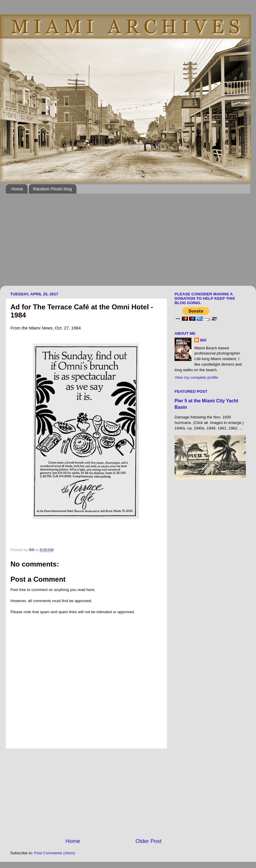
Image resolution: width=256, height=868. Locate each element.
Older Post (149, 841)
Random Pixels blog (53, 189)
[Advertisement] (90, 243)
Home (17, 189)
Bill (203, 340)
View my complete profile (196, 377)
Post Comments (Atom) (55, 853)
